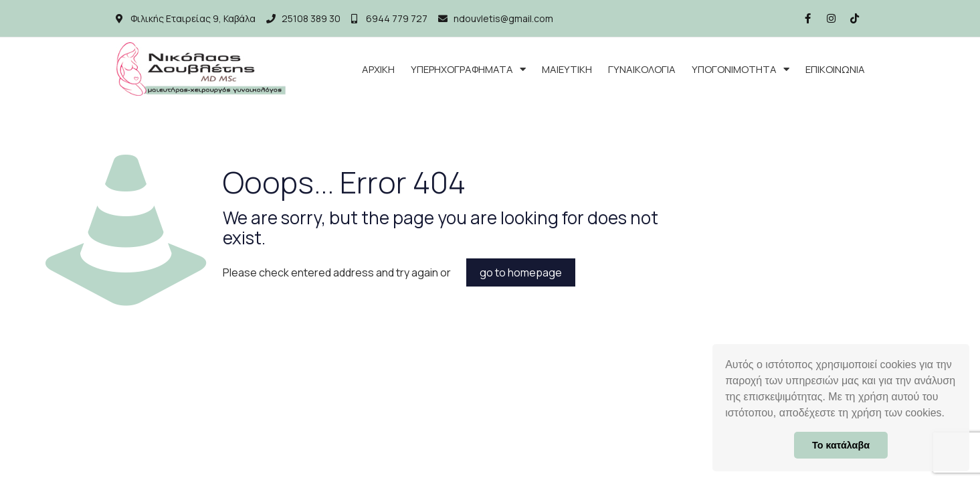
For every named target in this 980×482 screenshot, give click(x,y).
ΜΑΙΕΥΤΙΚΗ (567, 69)
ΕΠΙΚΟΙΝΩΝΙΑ (835, 69)
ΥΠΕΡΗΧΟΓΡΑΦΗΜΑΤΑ (468, 69)
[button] (949, 414)
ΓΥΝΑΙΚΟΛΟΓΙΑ (642, 69)
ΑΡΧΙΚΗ (378, 69)
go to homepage (521, 272)
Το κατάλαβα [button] (841, 445)
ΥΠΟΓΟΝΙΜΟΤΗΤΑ (741, 69)
